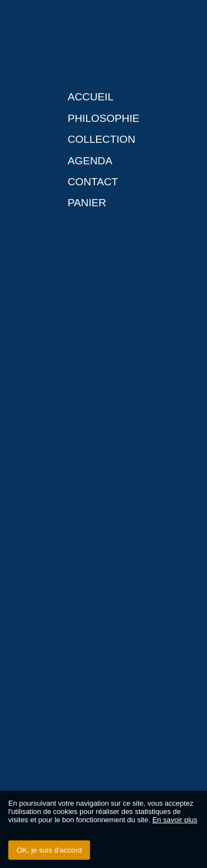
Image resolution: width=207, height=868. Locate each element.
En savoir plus (175, 820)
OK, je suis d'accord (49, 850)
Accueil (90, 97)
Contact (92, 182)
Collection (101, 139)
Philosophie (103, 118)
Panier (87, 203)
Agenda (90, 161)
